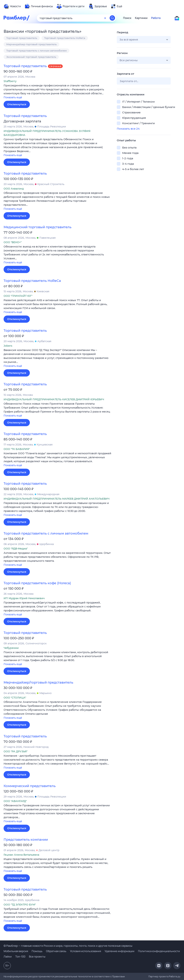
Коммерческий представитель (30, 786)
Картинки (141, 18)
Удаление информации (119, 951)
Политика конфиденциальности (159, 951)
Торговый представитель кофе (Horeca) (37, 583)
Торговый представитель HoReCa (65, 38)
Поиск (127, 18)
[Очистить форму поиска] (105, 18)
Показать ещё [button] (13, 97)
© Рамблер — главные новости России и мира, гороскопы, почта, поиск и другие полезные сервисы (68, 946)
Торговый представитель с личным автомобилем (36, 51)
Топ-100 (20, 957)
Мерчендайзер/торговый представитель (38, 682)
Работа (156, 18)
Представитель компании (26, 840)
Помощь (37, 951)
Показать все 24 (128, 129)
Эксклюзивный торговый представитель (31, 57)
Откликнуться (17, 104)
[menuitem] (12, 6)
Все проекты (37, 957)
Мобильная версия (16, 951)
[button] (57, 92)
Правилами (119, 976)
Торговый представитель (22, 38)
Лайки (8, 957)
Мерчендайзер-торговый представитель (31, 44)
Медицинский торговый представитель (37, 227)
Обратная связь (56, 951)
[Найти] (112, 18)
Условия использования (85, 951)
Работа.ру (175, 976)
